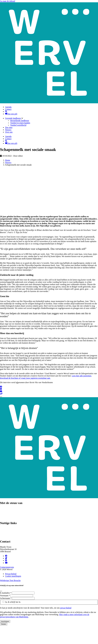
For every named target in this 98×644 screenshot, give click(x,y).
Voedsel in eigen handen (20, 123)
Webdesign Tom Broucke (10, 580)
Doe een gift (11, 114)
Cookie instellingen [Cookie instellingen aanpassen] (13, 576)
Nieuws (8, 130)
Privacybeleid (11, 574)
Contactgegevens (7, 567)
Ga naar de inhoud (8, 1)
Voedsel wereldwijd (18, 125)
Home (8, 160)
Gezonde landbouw (13, 118)
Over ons (9, 132)
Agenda (8, 107)
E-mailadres (6, 593)
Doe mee (9, 127)
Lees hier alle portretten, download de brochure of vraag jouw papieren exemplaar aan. (46, 377)
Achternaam (6, 598)
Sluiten (4, 624)
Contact (8, 109)
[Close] (1, 397)
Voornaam (5, 596)
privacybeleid (66, 608)
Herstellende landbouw (20, 121)
